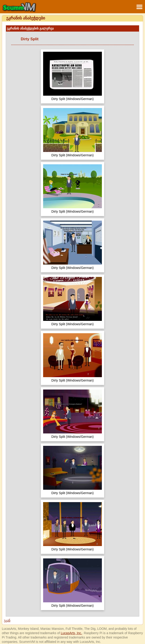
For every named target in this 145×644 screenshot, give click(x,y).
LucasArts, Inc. (71, 633)
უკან (7, 620)
